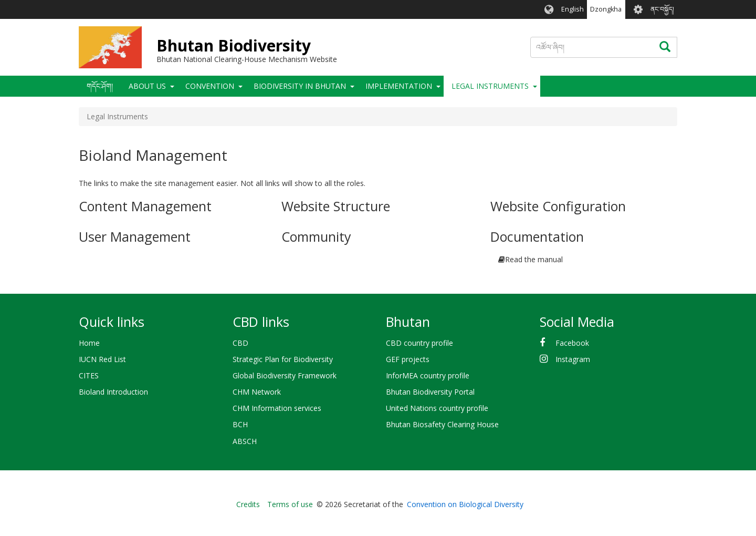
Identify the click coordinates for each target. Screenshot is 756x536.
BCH (240, 424)
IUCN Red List (102, 359)
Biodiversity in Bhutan (300, 86)
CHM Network (257, 392)
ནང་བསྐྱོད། (662, 9)
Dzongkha (606, 9)
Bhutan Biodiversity (234, 45)
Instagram (573, 359)
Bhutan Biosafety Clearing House (442, 424)
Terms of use (290, 504)
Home (89, 343)
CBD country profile (419, 343)
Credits (248, 504)
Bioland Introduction (113, 392)
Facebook (572, 343)
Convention (210, 86)
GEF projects (408, 359)
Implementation (399, 86)
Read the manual (534, 259)
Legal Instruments (490, 86)
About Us (147, 86)
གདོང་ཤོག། (100, 86)
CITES (89, 375)
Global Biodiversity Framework (285, 375)
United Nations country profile (437, 408)
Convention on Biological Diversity (465, 504)
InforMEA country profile (428, 375)
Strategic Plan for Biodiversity (283, 359)
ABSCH (245, 441)
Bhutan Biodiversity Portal (430, 392)
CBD (240, 343)
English (573, 9)
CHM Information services (277, 408)
